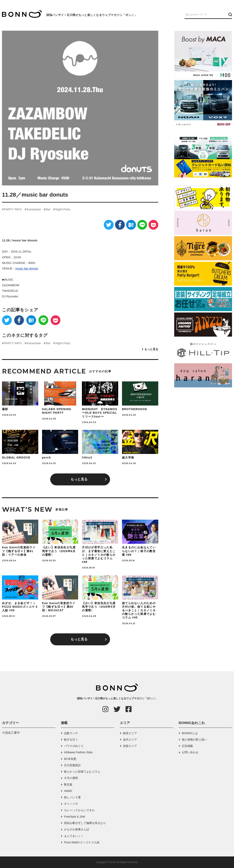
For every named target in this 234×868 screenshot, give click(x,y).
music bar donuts (27, 268)
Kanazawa (34, 209)
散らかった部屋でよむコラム (82, 772)
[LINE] (142, 225)
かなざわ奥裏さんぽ (77, 829)
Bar (48, 209)
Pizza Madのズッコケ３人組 (82, 842)
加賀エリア (130, 746)
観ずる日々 (71, 740)
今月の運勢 (71, 778)
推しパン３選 (72, 797)
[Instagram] (105, 709)
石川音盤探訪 (72, 765)
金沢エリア (130, 740)
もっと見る (151, 349)
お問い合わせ (190, 752)
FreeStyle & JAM (74, 817)
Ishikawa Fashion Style (78, 752)
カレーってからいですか (79, 810)
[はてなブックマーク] (131, 225)
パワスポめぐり (74, 746)
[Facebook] (120, 225)
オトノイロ (71, 804)
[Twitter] (109, 225)
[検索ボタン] (230, 14)
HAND (68, 791)
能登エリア (130, 733)
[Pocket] (153, 225)
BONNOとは (190, 733)
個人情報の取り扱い (194, 740)
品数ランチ (71, 733)
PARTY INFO (13, 209)
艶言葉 (68, 785)
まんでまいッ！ (74, 836)
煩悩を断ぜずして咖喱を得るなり (85, 823)
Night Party (63, 209)
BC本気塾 (70, 759)
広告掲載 (187, 746)
